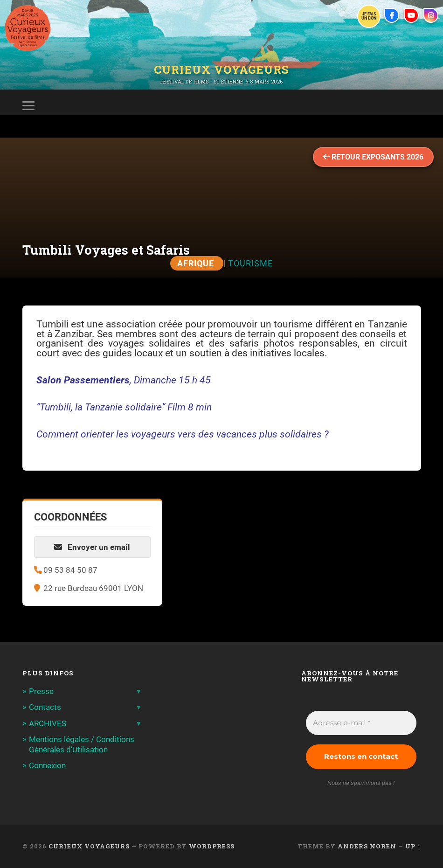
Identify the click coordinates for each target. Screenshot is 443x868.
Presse (41, 691)
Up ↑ (413, 846)
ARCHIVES (48, 723)
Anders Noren (367, 846)
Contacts (45, 707)
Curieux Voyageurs (221, 69)
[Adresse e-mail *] (361, 723)
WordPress (212, 846)
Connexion (47, 765)
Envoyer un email (92, 547)
